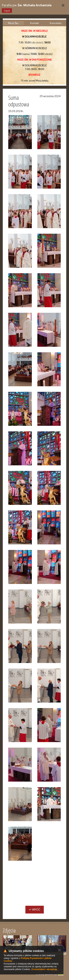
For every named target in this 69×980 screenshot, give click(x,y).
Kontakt (34, 23)
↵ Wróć (35, 910)
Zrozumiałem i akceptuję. (44, 969)
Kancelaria (56, 23)
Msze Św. (13, 23)
